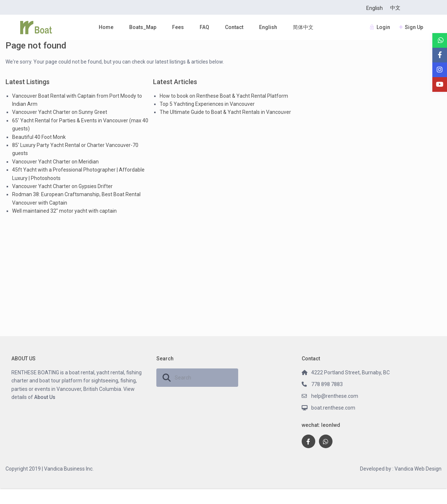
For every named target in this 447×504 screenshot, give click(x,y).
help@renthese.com (335, 396)
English (375, 8)
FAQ (204, 27)
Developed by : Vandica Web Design (401, 469)
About (41, 397)
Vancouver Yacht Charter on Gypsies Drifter (62, 186)
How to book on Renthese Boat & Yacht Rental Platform (224, 96)
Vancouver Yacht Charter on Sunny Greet (60, 112)
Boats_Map (143, 27)
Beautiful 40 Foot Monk (39, 137)
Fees (178, 27)
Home (106, 27)
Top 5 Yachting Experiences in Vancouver (207, 104)
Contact (234, 27)
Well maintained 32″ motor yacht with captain (64, 211)
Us (52, 397)
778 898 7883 (327, 384)
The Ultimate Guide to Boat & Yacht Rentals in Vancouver (225, 112)
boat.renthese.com (333, 408)
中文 (395, 8)
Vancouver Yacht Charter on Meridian (55, 162)
